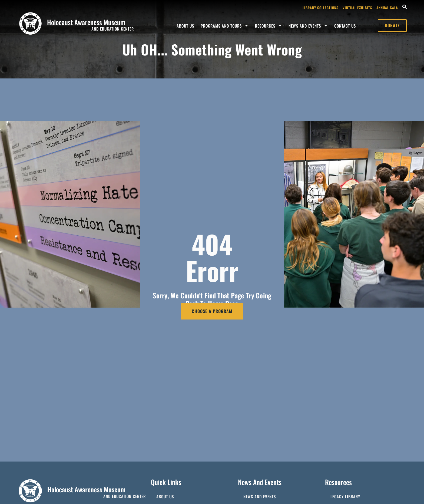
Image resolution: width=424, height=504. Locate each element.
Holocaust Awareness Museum (86, 22)
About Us (185, 26)
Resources (269, 26)
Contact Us (345, 26)
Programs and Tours (225, 26)
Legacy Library (345, 496)
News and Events (308, 26)
